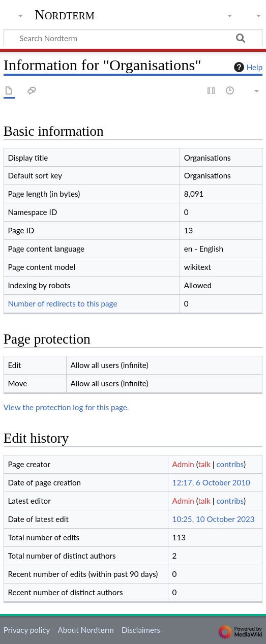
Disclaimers (141, 630)
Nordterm (65, 15)
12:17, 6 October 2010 (211, 482)
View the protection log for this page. (66, 407)
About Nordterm (85, 630)
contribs (230, 464)
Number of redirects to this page (62, 303)
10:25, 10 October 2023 (214, 519)
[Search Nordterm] (133, 38)
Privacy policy (27, 630)
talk (204, 464)
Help (247, 67)
